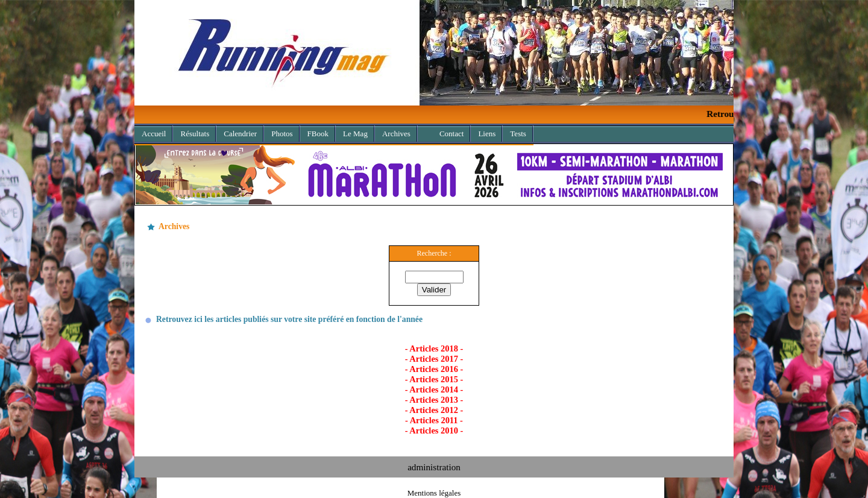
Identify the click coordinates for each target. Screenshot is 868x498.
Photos (282, 134)
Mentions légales (434, 493)
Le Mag (355, 134)
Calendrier (240, 134)
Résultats (195, 134)
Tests (518, 134)
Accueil (154, 134)
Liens (487, 134)
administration (434, 467)
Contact (451, 134)
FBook (318, 134)
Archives (393, 132)
